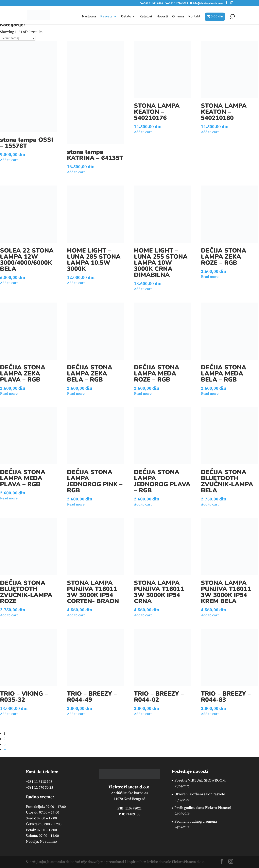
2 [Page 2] (5, 739)
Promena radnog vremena (196, 822)
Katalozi (146, 17)
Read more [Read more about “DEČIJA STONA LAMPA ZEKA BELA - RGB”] (76, 394)
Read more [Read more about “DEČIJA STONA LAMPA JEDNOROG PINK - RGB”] (76, 504)
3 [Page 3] (5, 744)
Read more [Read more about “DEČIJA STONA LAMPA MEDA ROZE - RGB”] (143, 394)
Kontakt (194, 17)
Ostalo (126, 17)
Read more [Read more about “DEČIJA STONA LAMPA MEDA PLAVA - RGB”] (9, 498)
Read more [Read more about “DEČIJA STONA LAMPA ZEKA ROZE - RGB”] (210, 277)
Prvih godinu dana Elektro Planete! (203, 808)
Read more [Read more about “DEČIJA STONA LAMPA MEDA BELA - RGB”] (210, 394)
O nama (178, 17)
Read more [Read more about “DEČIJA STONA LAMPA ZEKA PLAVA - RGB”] (9, 394)
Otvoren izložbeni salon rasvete (200, 794)
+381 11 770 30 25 (39, 787)
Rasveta (106, 17)
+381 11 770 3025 (178, 3)
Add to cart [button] (9, 160)
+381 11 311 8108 (153, 3)
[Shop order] (18, 38)
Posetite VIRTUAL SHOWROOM (200, 780)
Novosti (162, 17)
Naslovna (89, 17)
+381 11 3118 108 (39, 782)
